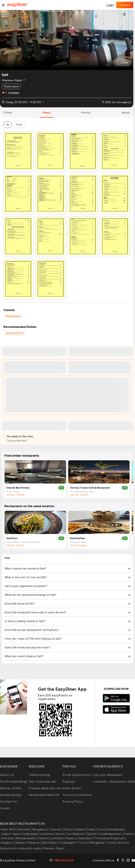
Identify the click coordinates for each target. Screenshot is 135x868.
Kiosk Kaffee (77, 538)
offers (8, 113)
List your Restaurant (108, 775)
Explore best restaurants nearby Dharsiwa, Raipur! (32, 848)
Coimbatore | (76, 834)
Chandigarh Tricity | (73, 843)
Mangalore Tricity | (103, 843)
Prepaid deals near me (45, 788)
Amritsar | (8, 838)
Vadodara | (85, 838)
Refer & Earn (72, 788)
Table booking (39, 775)
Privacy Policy (73, 802)
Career (5, 808)
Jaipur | (6, 834)
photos (86, 113)
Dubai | (91, 829)
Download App (11, 795)
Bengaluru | (40, 829)
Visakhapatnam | (111, 834)
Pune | (68, 829)
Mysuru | (71, 838)
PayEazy (68, 782)
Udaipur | (20, 843)
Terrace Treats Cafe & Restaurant (90, 488)
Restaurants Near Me (44, 795)
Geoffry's (12, 538)
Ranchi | (92, 834)
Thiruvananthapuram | (110, 838)
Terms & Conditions (77, 795)
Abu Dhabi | (50, 843)
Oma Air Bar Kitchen (18, 488)
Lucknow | (47, 834)
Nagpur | (7, 843)
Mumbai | (24, 829)
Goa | (101, 829)
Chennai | (55, 829)
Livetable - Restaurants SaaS (114, 782)
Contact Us (9, 802)
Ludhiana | (57, 838)
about (126, 113)
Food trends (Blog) (14, 782)
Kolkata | (79, 829)
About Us (7, 775)
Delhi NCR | (9, 829)
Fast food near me (42, 782)
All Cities (123, 843)
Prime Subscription (77, 775)
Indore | (43, 838)
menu (47, 113)
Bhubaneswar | (26, 838)
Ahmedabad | (115, 829)
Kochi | (60, 834)
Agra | (16, 834)
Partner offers (11, 788)
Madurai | (34, 843)
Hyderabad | (30, 834)
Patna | (129, 834)
